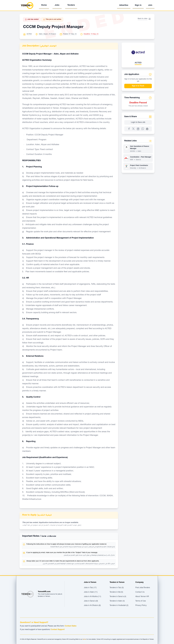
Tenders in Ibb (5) (116, 592)
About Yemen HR (142, 597)
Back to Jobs (143, 19)
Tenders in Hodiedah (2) (119, 606)
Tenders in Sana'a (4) (118, 597)
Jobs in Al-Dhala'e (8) (92, 606)
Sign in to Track (138, 86)
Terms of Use (141, 601)
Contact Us (140, 592)
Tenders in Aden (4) (117, 601)
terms (84, 639)
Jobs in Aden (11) (91, 592)
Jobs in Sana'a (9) (91, 601)
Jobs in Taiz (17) (90, 588)
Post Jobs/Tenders (143, 588)
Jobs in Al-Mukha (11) (92, 597)
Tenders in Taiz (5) (117, 588)
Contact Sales (71, 626)
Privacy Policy (141, 606)
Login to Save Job (138, 122)
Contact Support (58, 630)
